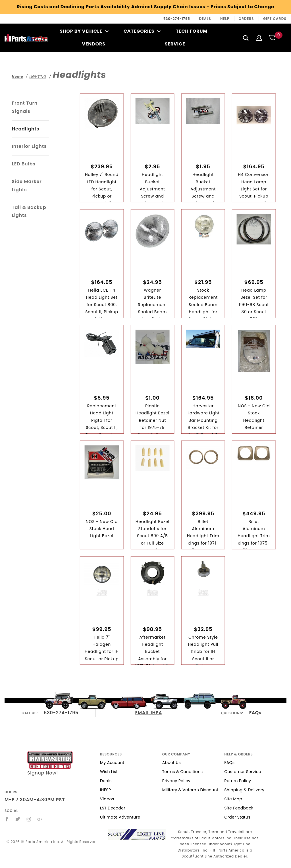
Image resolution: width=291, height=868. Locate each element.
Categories (142, 31)
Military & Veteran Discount (190, 790)
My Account (112, 763)
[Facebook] (7, 819)
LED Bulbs (24, 164)
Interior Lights (29, 146)
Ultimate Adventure (120, 817)
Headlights (26, 129)
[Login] (259, 38)
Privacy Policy (176, 781)
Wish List (109, 772)
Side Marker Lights (27, 186)
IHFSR (106, 790)
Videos (107, 799)
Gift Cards (275, 19)
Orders (246, 19)
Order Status (237, 817)
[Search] (246, 38)
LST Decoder (113, 808)
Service (175, 44)
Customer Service (243, 772)
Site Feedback (239, 808)
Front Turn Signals (25, 107)
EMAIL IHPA (149, 713)
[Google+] (40, 819)
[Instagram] (29, 819)
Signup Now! (50, 764)
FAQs (255, 713)
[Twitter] (18, 819)
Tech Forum (192, 31)
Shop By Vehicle (84, 31)
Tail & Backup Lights (29, 211)
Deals (205, 19)
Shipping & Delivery (244, 790)
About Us (172, 763)
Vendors (93, 44)
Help (225, 19)
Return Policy (238, 781)
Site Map (233, 799)
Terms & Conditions (183, 772)
